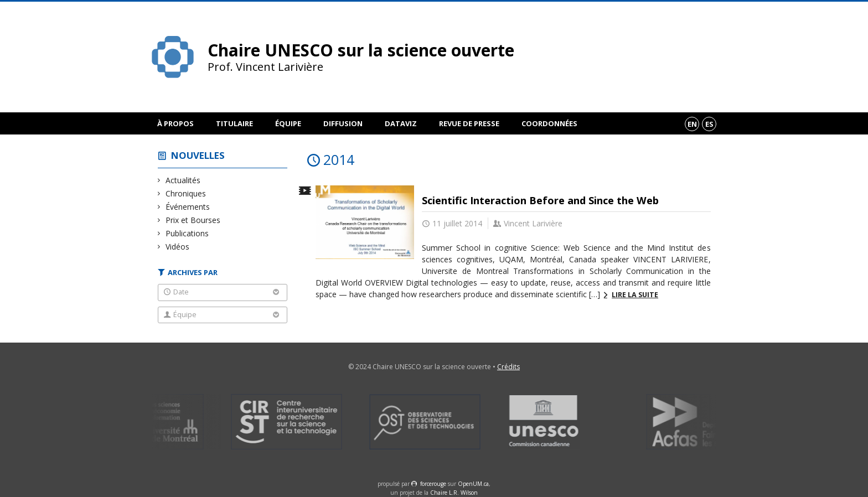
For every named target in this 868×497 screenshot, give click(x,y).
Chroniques (186, 193)
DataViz (401, 123)
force (433, 484)
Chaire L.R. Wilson (454, 493)
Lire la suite (635, 295)
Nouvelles (198, 155)
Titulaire (234, 123)
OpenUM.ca (473, 484)
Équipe (288, 123)
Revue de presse (469, 123)
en (692, 124)
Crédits (508, 367)
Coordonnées (549, 123)
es (709, 124)
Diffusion (343, 123)
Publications (187, 233)
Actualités (183, 180)
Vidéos (178, 247)
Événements (188, 207)
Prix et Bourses (193, 220)
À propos (175, 123)
